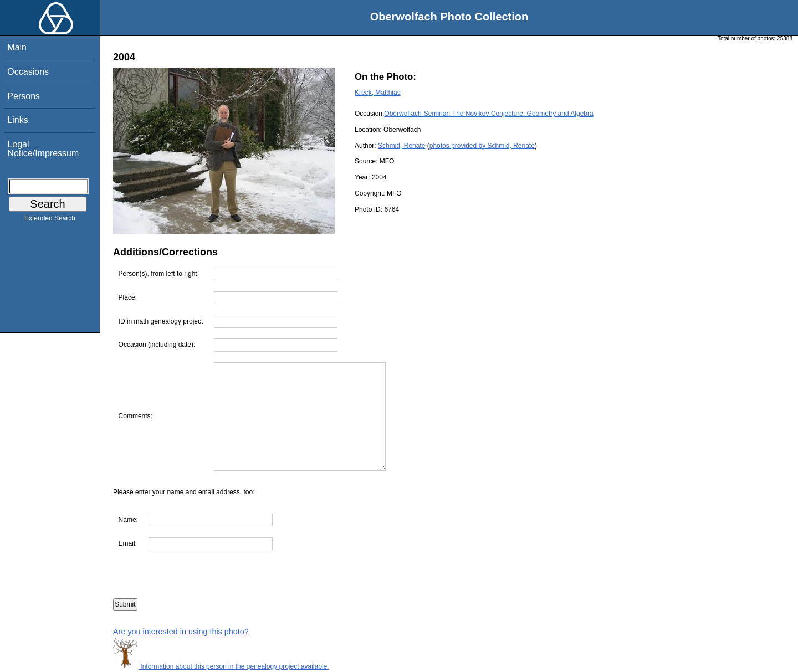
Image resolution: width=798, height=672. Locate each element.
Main (17, 47)
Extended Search (50, 220)
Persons (24, 96)
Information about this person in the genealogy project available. (221, 666)
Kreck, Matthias (378, 93)
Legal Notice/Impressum (43, 149)
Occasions (28, 72)
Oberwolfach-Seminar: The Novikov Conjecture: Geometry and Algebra (488, 114)
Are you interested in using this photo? (181, 632)
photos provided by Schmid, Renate (482, 146)
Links (17, 120)
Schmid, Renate (401, 146)
